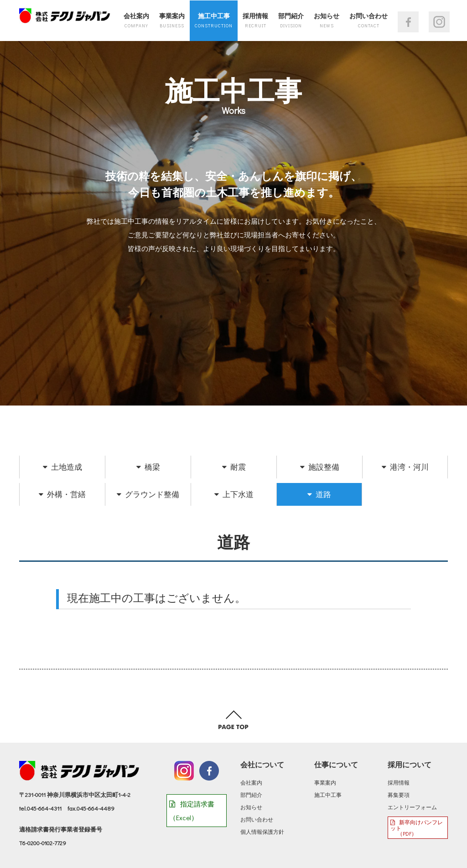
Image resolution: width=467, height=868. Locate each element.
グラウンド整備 (148, 494)
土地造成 (62, 467)
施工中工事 (214, 20)
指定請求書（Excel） (192, 811)
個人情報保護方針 (262, 832)
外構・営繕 (62, 494)
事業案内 (172, 20)
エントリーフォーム (412, 807)
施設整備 (320, 467)
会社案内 (136, 20)
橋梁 (148, 467)
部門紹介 (291, 20)
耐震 (234, 467)
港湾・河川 (405, 467)
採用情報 (255, 20)
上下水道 (234, 494)
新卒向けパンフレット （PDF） (417, 828)
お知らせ (327, 20)
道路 (319, 494)
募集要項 (399, 795)
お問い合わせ (368, 20)
